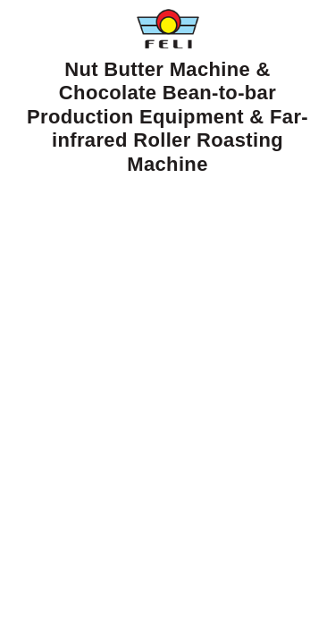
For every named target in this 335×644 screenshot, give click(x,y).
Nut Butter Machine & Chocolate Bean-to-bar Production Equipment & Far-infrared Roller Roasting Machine (167, 92)
